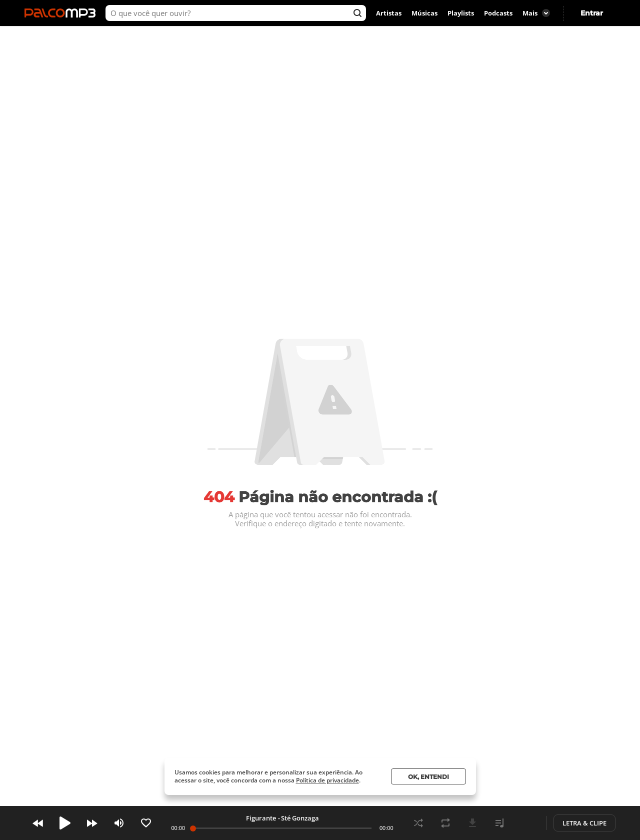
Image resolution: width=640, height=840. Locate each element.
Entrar (592, 13)
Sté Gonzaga (300, 818)
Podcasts (498, 13)
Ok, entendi (428, 777)
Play (65, 823)
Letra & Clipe (584, 823)
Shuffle (418, 823)
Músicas (424, 13)
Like (146, 823)
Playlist (499, 823)
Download (472, 823)
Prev (38, 823)
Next (92, 823)
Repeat (445, 823)
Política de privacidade (327, 780)
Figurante (261, 818)
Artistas (389, 13)
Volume (119, 823)
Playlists (461, 13)
